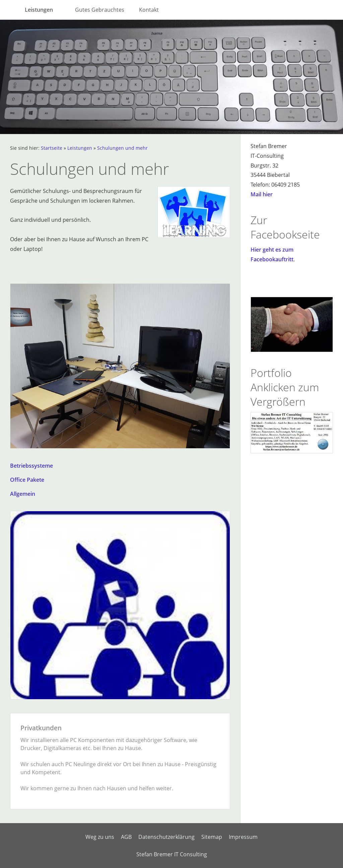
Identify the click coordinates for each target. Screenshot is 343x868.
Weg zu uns (100, 837)
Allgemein (23, 494)
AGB (126, 837)
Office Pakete (27, 480)
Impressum (243, 837)
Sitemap (212, 837)
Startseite (52, 148)
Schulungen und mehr (122, 148)
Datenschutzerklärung (166, 837)
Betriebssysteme (31, 466)
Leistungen (80, 148)
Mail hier (262, 194)
